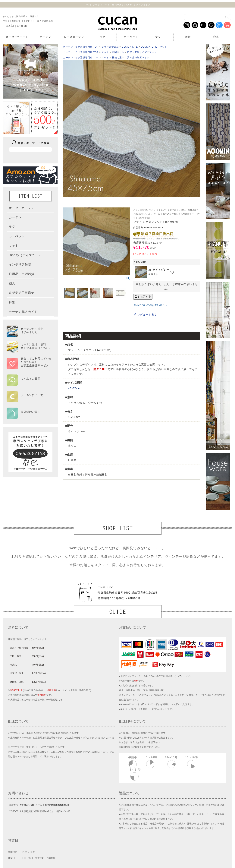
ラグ (102, 37)
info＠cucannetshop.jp (57, 805)
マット (159, 37)
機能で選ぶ (118, 58)
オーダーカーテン (17, 37)
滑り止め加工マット (138, 58)
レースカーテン (74, 37)
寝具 (216, 37)
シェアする (143, 296)
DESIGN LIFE (130, 47)
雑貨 (188, 37)
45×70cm (74, 388)
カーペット (131, 37)
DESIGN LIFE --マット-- (155, 47)
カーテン (45, 37)
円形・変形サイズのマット (142, 52)
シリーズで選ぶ (110, 47)
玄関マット (118, 52)
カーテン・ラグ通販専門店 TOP (81, 47)
